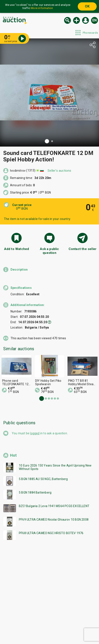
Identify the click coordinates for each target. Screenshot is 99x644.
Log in (85, 20)
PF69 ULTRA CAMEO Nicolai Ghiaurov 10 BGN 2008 (54, 520)
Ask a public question (49, 251)
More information (42, 8)
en (94, 20)
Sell (76, 20)
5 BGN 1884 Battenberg (35, 492)
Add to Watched (17, 249)
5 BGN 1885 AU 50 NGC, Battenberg (43, 479)
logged (35, 433)
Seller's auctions (59, 171)
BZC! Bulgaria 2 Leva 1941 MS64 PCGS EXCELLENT (54, 506)
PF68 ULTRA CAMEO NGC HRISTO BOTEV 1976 (51, 533)
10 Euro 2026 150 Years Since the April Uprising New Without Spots (55, 467)
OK (87, 6)
